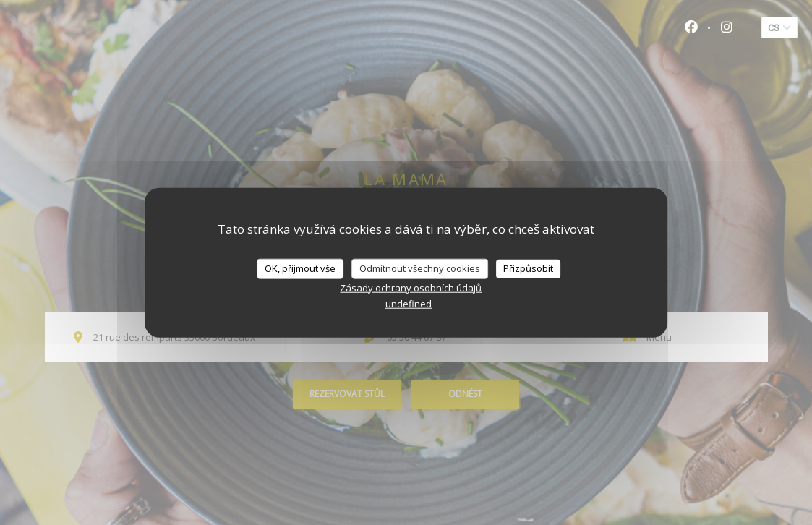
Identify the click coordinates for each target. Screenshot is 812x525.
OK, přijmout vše (300, 268)
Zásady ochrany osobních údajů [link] (411, 287)
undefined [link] (409, 303)
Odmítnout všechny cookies (420, 268)
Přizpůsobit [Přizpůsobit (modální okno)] (528, 268)
